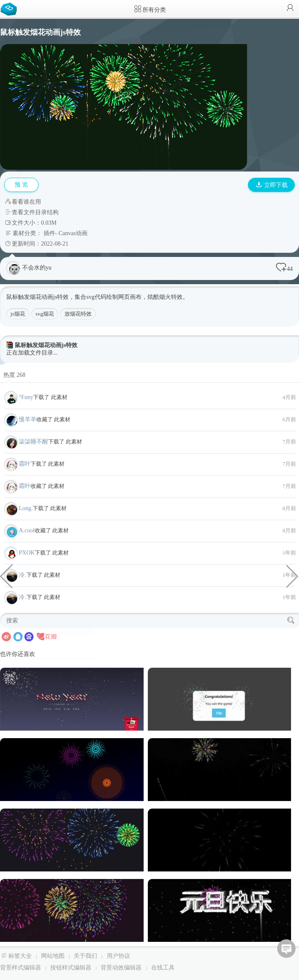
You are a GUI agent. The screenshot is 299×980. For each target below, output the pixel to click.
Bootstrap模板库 (10, 8)
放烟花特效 (78, 314)
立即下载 (272, 185)
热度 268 (14, 375)
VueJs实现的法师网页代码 (293, 576)
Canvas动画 (73, 233)
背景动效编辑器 (121, 968)
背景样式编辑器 (21, 968)
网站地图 (53, 956)
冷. (23, 575)
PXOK (27, 553)
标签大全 (20, 956)
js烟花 (18, 314)
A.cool (27, 530)
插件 (49, 233)
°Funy (26, 397)
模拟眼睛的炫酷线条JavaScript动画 (6, 576)
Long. (26, 508)
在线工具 (163, 968)
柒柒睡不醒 (34, 442)
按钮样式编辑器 (71, 968)
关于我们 (85, 956)
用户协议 (119, 956)
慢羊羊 (28, 419)
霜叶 (25, 464)
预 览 (21, 185)
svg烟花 (45, 314)
